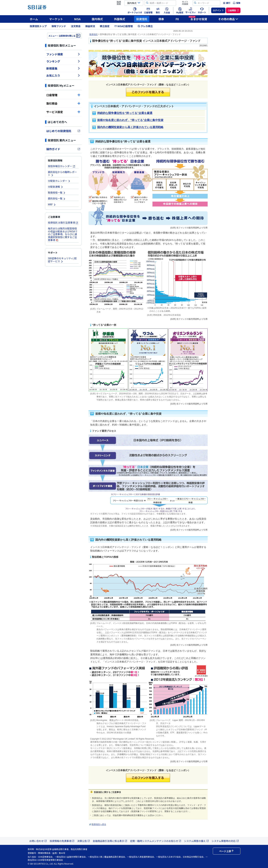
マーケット (56, 19)
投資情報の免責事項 (62, 841)
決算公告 (84, 841)
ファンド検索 (63, 54)
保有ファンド (59, 26)
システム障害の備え (196, 841)
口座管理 (63, 95)
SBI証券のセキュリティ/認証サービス (62, 260)
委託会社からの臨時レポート (62, 173)
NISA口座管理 (124, 26)
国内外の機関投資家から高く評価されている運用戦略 (130, 127)
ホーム (34, 19)
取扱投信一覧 (57, 192)
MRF (52, 204)
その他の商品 (228, 19)
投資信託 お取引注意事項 (63, 223)
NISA (77, 19)
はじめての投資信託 (63, 131)
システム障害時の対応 (225, 841)
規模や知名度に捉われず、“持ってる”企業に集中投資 (130, 120)
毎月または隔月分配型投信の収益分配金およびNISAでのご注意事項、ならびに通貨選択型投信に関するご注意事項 (63, 234)
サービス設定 (63, 112)
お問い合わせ (38, 841)
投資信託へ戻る (99, 824)
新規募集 (63, 68)
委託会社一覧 (57, 198)
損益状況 (90, 26)
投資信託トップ (38, 26)
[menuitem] (227, 3)
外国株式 (120, 19)
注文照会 (76, 26)
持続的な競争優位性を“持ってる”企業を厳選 (125, 113)
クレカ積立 (145, 26)
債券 (161, 19)
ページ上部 (227, 851)
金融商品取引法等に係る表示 (110, 841)
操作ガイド (63, 149)
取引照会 (63, 103)
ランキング (63, 61)
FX (177, 19)
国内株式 (97, 19)
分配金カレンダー (59, 181)
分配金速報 (56, 187)
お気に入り (63, 75)
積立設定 (105, 26)
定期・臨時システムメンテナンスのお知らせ (156, 841)
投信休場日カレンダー (62, 166)
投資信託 (142, 19)
